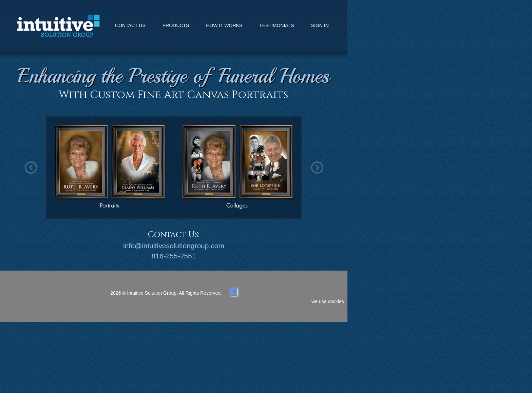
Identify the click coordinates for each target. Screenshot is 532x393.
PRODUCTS (176, 25)
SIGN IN (320, 25)
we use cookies (328, 301)
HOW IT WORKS (224, 25)
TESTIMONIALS (277, 25)
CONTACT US (130, 25)
